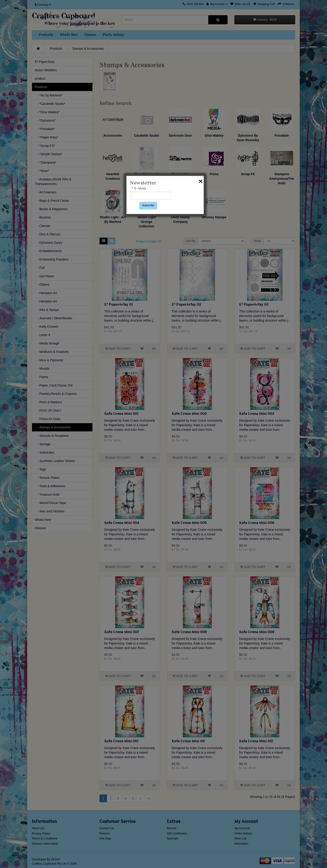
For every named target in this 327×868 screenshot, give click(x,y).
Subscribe (148, 205)
